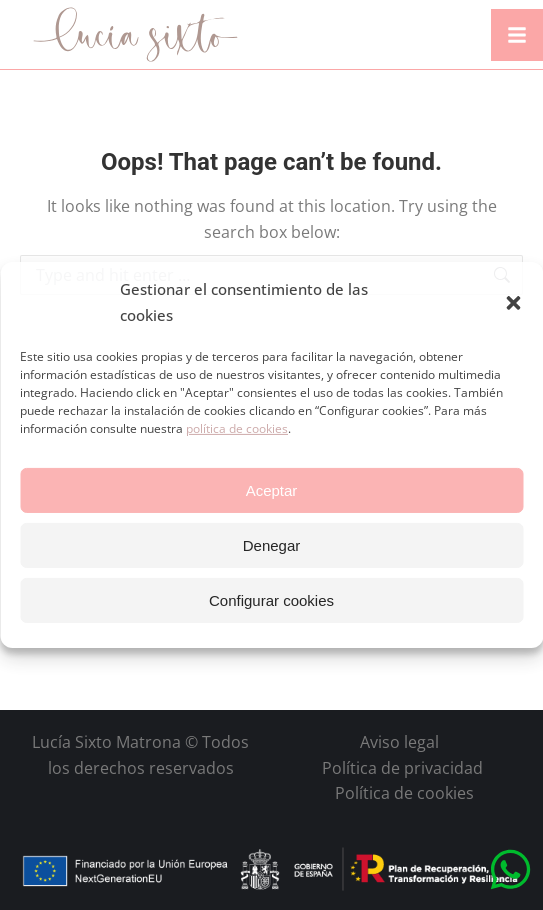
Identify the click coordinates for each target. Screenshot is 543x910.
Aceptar (272, 490)
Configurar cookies (271, 600)
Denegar (272, 545)
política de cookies (237, 428)
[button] (513, 303)
